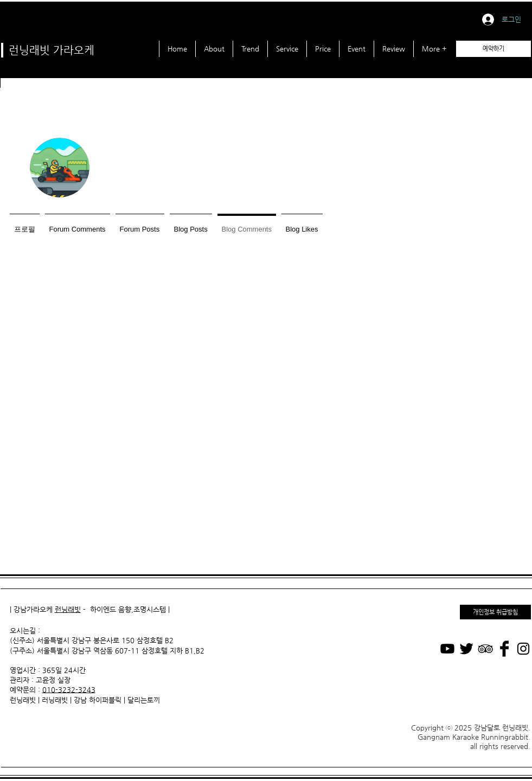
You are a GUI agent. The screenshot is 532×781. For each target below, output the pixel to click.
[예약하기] (493, 49)
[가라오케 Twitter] (466, 649)
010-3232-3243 (69, 690)
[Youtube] (447, 649)
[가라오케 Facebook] (504, 649)
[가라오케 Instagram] (523, 649)
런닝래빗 (68, 609)
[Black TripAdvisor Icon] (485, 649)
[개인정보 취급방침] (495, 612)
